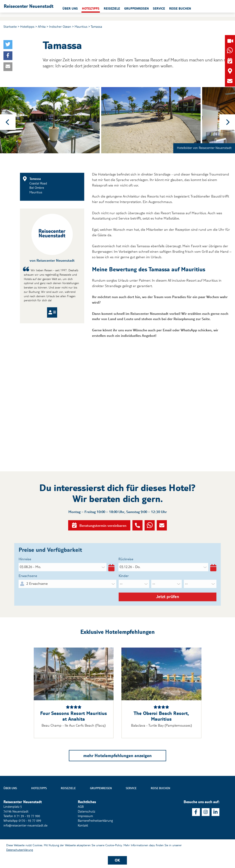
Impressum (85, 832)
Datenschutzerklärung (20, 850)
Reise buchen (160, 804)
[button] (43, 8)
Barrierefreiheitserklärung (95, 836)
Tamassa (96, 27)
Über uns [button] (95, 8)
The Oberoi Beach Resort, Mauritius (161, 732)
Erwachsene (28, 587)
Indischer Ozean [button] (60, 27)
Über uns (10, 804)
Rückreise (126, 571)
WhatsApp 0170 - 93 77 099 (22, 836)
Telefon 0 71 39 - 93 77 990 (22, 832)
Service (131, 804)
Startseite (10, 27)
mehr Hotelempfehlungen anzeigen (117, 771)
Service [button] (184, 8)
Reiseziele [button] (137, 8)
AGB (81, 822)
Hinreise (25, 571)
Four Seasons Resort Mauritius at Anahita (74, 732)
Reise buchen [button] (205, 8)
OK (117, 860)
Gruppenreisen (101, 804)
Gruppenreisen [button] (162, 8)
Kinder (124, 587)
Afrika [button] (42, 27)
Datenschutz (86, 827)
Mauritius (81, 27)
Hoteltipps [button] (116, 8)
